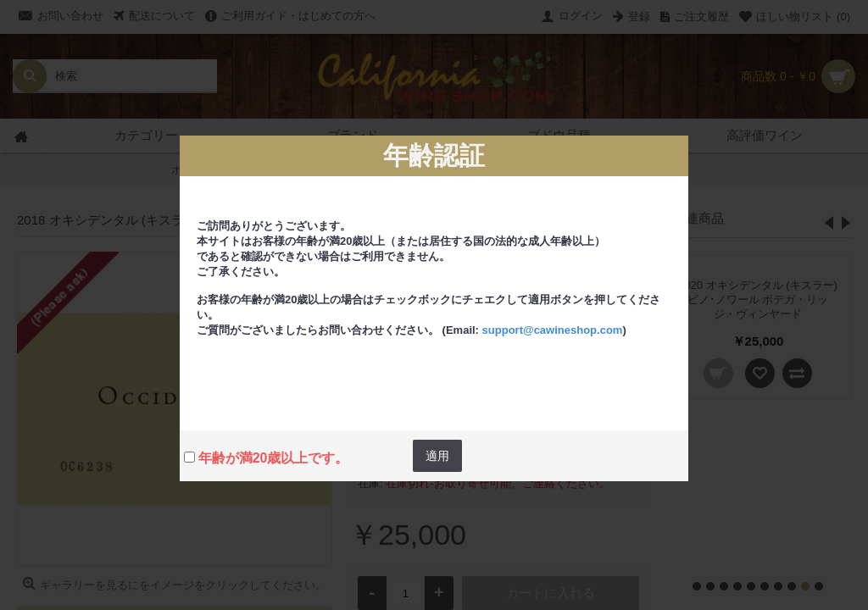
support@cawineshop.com (553, 330)
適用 (437, 456)
